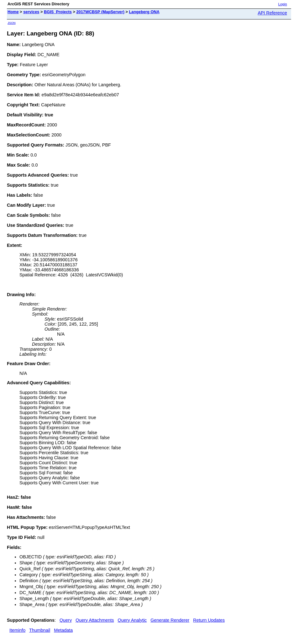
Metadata (63, 630)
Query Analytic (132, 620)
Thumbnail (40, 630)
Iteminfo (17, 630)
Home (13, 12)
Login (283, 4)
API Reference (272, 13)
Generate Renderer (170, 620)
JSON (12, 23)
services (31, 12)
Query (66, 620)
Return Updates (209, 620)
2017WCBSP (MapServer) (100, 12)
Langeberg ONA (144, 12)
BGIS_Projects (58, 12)
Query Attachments (95, 620)
